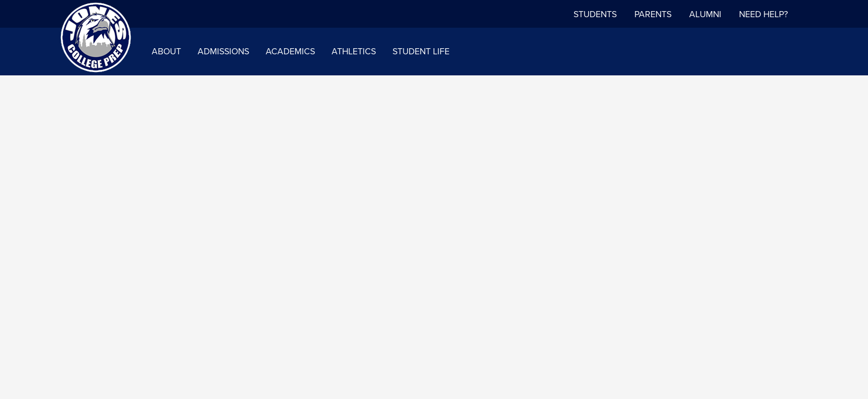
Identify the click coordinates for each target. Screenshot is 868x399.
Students (595, 14)
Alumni (705, 14)
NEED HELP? (763, 14)
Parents (653, 14)
